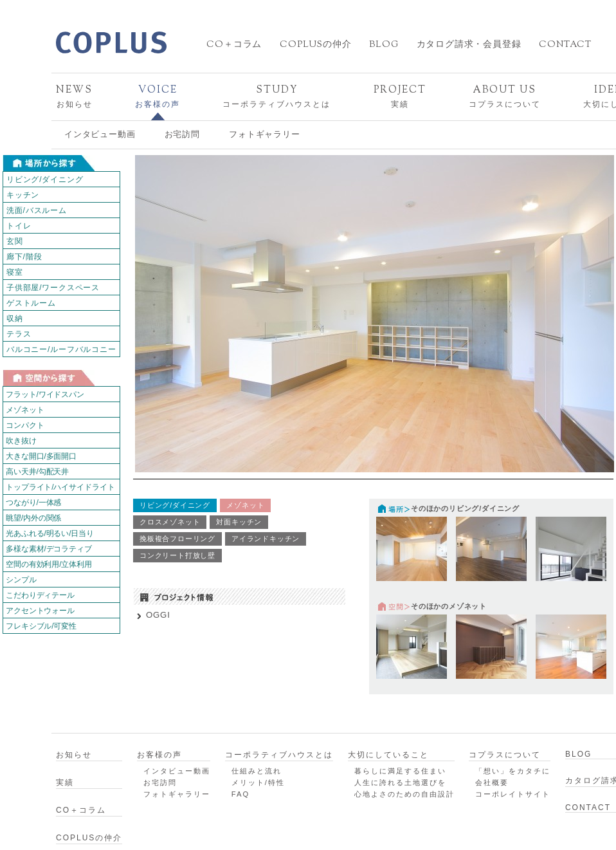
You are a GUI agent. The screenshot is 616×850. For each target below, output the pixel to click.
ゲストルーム (31, 303)
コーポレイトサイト (513, 794)
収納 (15, 319)
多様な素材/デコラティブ (49, 549)
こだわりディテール (40, 595)
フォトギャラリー (264, 134)
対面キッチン (239, 522)
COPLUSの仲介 (315, 45)
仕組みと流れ (257, 771)
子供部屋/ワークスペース (53, 288)
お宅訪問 (182, 134)
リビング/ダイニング (45, 180)
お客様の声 (158, 96)
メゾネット (25, 410)
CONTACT (565, 45)
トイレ (19, 226)
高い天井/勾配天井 (37, 472)
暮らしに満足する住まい (400, 771)
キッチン (23, 195)
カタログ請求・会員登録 (469, 45)
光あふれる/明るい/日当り (50, 533)
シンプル (21, 580)
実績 (400, 96)
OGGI (158, 615)
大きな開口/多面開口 (41, 456)
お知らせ (74, 96)
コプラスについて (505, 96)
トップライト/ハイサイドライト (60, 487)
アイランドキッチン (266, 539)
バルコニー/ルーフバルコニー (61, 349)
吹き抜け (21, 441)
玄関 (15, 241)
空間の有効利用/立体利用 (49, 564)
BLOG (384, 45)
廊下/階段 (24, 257)
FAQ (240, 794)
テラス (19, 334)
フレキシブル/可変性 (41, 626)
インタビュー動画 (100, 134)
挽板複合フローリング (177, 539)
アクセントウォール (40, 611)
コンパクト (25, 425)
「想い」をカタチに (513, 771)
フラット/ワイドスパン (45, 394)
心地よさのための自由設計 (404, 794)
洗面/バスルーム (37, 210)
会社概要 (492, 782)
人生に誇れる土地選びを (400, 782)
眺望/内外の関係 (33, 518)
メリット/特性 (258, 782)
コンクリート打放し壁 (177, 555)
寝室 (15, 272)
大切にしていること (388, 755)
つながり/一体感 (33, 503)
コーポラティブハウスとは (276, 96)
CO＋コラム (234, 45)
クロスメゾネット (170, 522)
